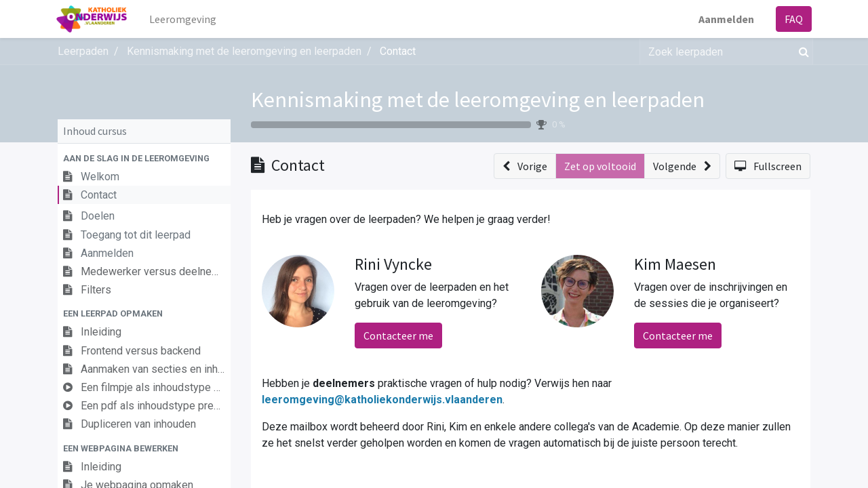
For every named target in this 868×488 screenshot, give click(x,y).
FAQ (792, 19)
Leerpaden (83, 51)
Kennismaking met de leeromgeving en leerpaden (478, 100)
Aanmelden (725, 19)
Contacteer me (398, 335)
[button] (144, 158)
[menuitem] (184, 19)
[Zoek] (801, 52)
